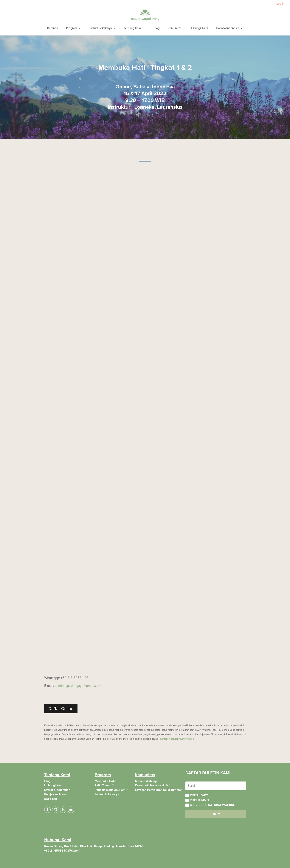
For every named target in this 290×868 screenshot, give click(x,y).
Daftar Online (61, 709)
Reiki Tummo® (104, 785)
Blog (156, 28)
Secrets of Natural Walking (210, 805)
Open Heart (197, 795)
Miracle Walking (146, 781)
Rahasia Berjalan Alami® (111, 790)
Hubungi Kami (199, 28)
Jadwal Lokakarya (100, 28)
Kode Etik (51, 799)
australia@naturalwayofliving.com (177, 739)
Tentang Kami (133, 28)
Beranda (52, 28)
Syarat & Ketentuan (57, 790)
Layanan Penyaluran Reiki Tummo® (159, 790)
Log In (280, 4)
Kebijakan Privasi (56, 794)
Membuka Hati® (105, 781)
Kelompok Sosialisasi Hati (153, 785)
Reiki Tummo (197, 800)
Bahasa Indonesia (228, 28)
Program (72, 28)
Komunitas (175, 28)
